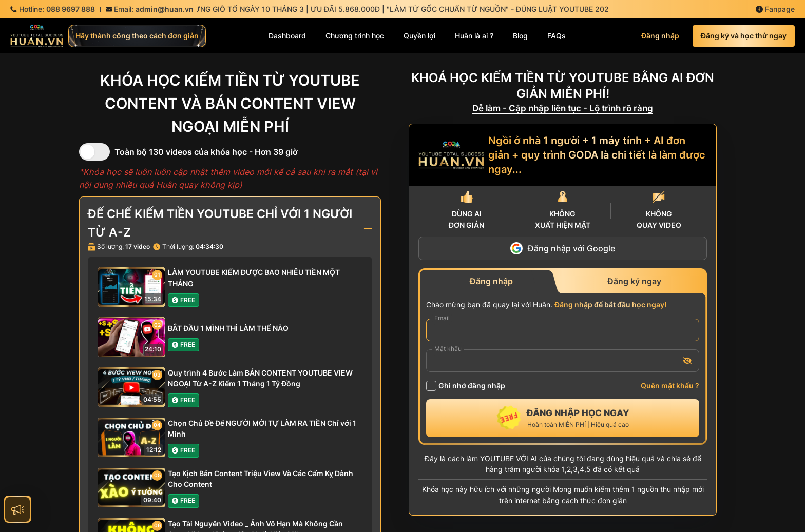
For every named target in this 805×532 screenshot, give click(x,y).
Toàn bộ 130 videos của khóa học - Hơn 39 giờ (206, 152)
